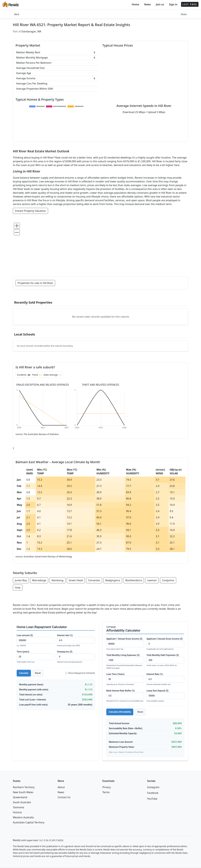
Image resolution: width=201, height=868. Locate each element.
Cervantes (94, 580)
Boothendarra (134, 580)
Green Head (76, 580)
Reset (38, 673)
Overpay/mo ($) (76, 657)
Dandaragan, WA (31, 31)
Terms (106, 792)
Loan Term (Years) (125, 679)
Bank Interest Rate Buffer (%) (125, 696)
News (148, 4)
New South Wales (23, 792)
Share (184, 14)
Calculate (24, 673)
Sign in (173, 4)
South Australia (22, 802)
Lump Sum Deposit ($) (165, 696)
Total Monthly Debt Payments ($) (165, 660)
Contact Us (64, 797)
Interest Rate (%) (165, 679)
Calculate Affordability (120, 712)
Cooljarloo (168, 580)
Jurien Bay (21, 580)
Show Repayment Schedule (80, 673)
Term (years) (36, 657)
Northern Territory (24, 787)
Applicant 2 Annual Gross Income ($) (165, 644)
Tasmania (18, 807)
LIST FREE (190, 4)
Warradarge (39, 580)
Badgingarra (113, 580)
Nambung (57, 580)
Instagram (153, 787)
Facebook (153, 793)
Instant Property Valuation (30, 211)
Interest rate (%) (76, 641)
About (61, 787)
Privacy (107, 787)
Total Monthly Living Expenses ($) (125, 662)
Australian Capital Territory (29, 822)
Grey (18, 588)
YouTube (152, 799)
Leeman (152, 580)
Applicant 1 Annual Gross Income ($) (125, 644)
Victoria (17, 812)
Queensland (20, 797)
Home (135, 4)
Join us (160, 4)
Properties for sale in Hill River (35, 283)
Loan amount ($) (36, 641)
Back (17, 14)
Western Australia (23, 817)
